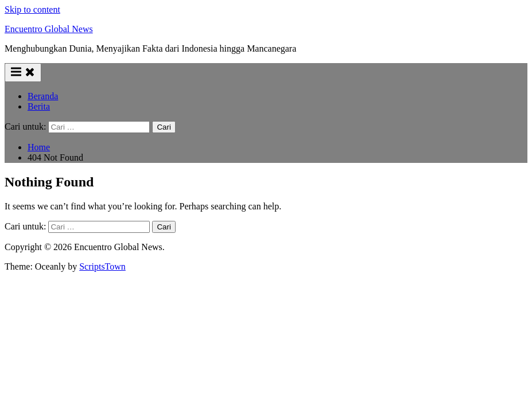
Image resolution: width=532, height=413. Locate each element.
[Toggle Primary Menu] (23, 73)
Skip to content (32, 9)
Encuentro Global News (49, 29)
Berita (39, 106)
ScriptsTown (102, 266)
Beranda (43, 96)
